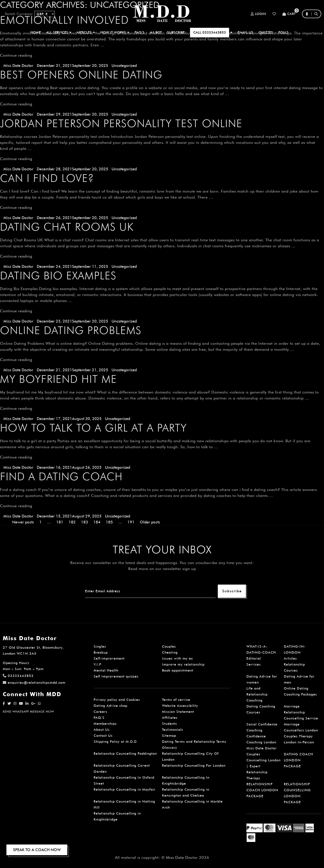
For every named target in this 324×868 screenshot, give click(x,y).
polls (283, 32)
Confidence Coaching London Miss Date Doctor (261, 742)
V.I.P (97, 664)
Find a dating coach (61, 476)
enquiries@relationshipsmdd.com (34, 683)
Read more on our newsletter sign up (162, 569)
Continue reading (16, 55)
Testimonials (173, 730)
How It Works (115, 32)
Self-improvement (109, 658)
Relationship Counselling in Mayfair (124, 789)
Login (258, 14)
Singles (100, 646)
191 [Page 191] (131, 522)
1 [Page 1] (40, 522)
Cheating (170, 652)
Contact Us (103, 736)
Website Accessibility (180, 706)
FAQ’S (140, 32)
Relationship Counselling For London (194, 766)
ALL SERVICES (59, 32)
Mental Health (106, 670)
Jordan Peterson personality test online (121, 123)
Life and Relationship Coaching (257, 694)
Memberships (105, 724)
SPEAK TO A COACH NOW (37, 850)
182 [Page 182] (72, 522)
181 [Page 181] (60, 522)
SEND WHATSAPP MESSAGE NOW (28, 712)
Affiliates (170, 718)
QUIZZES (266, 32)
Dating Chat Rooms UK (67, 227)
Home (36, 32)
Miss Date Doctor (18, 66)
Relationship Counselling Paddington (125, 754)
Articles (290, 658)
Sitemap (169, 736)
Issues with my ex (177, 658)
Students (169, 724)
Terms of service (176, 700)
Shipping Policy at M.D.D (115, 742)
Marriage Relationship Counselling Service (301, 712)
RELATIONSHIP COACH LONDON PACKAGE (262, 790)
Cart (289, 14)
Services (254, 664)
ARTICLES (86, 32)
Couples (169, 646)
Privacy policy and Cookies (117, 700)
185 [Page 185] (109, 522)
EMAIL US (245, 32)
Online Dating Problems (71, 330)
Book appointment (178, 670)
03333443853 (18, 676)
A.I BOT (156, 32)
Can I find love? (47, 178)
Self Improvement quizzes (116, 676)
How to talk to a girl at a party (93, 428)
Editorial (254, 658)
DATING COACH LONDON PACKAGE (298, 760)
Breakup (101, 652)
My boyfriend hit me (58, 379)
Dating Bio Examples (58, 276)
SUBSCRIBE (176, 32)
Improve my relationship (183, 664)
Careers (100, 712)
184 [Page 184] (97, 522)
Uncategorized (124, 66)
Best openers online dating (81, 75)
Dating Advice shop (110, 706)
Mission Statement (178, 712)
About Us (102, 730)
